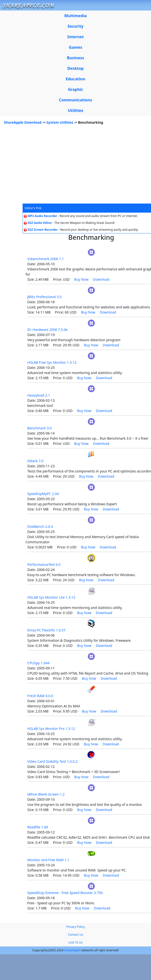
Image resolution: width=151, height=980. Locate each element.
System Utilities (60, 122)
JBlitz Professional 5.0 (44, 297)
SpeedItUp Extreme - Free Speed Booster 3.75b (65, 893)
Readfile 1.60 (38, 827)
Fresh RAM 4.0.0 (40, 696)
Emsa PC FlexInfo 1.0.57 (46, 630)
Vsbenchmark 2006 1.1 (46, 259)
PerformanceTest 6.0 (44, 564)
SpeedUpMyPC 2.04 (43, 494)
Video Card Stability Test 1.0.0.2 (52, 761)
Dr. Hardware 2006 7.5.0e (48, 330)
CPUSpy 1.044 (38, 663)
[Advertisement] (75, 167)
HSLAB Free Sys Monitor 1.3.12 (52, 362)
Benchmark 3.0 (39, 428)
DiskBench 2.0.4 (40, 526)
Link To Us (75, 942)
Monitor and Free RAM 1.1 (48, 860)
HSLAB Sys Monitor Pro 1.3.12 (51, 729)
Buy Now (81, 279)
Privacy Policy (76, 927)
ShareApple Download (23, 122)
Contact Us (75, 935)
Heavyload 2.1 (39, 395)
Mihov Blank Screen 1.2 (46, 794)
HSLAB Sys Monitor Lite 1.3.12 (51, 597)
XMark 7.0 (35, 461)
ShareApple (72, 950)
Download (101, 279)
